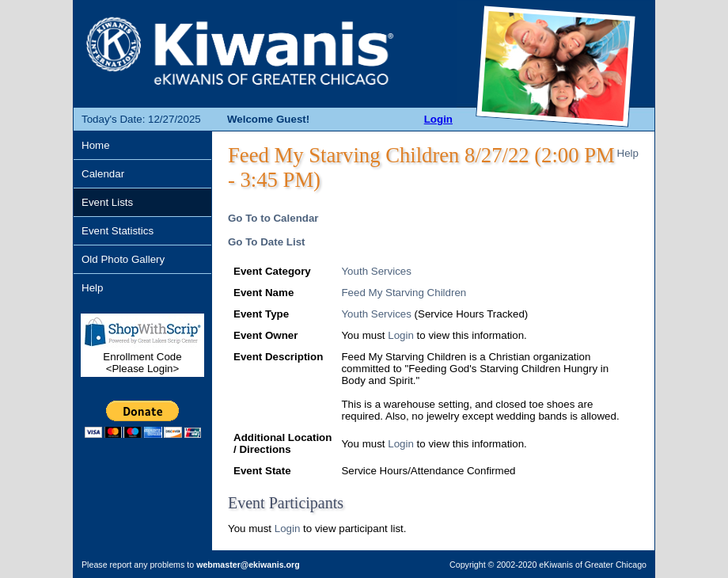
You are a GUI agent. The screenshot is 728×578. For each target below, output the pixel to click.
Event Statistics (118, 231)
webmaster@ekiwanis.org (248, 565)
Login (438, 119)
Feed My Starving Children (404, 293)
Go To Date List (267, 242)
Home (96, 145)
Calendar (103, 174)
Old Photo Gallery (123, 259)
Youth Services (376, 271)
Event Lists (107, 202)
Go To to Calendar (273, 218)
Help (92, 288)
